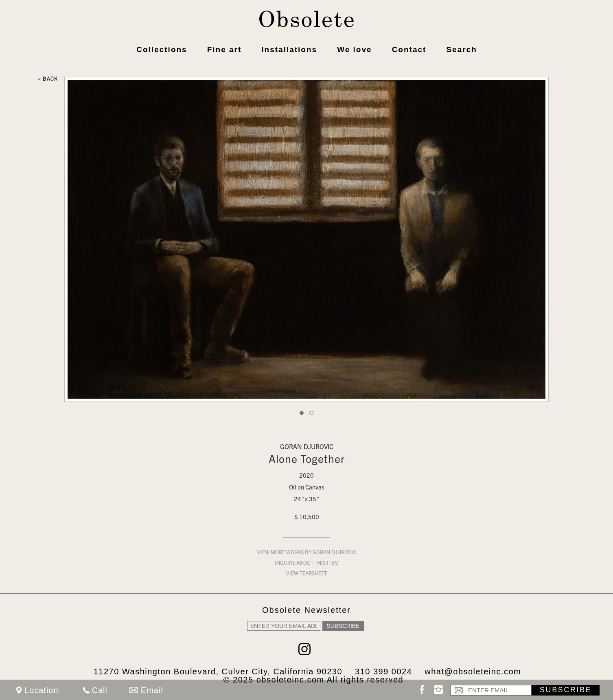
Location (42, 690)
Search (461, 49)
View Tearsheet (306, 574)
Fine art (224, 49)
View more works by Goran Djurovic (307, 553)
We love (354, 49)
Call (100, 690)
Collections (162, 49)
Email (152, 690)
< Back (48, 80)
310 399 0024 (383, 671)
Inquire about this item (307, 564)
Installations (289, 49)
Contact (409, 49)
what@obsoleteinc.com (473, 671)
